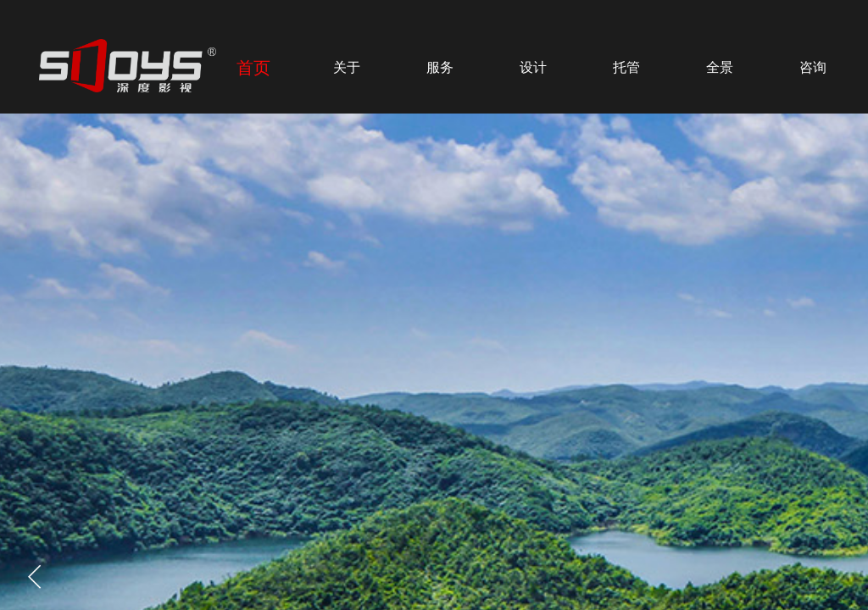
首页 (253, 68)
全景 (720, 67)
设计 (533, 67)
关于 (347, 67)
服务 (440, 67)
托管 (626, 67)
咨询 (813, 67)
